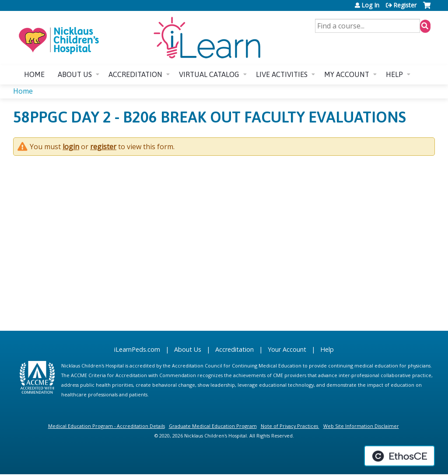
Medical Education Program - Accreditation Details (107, 426)
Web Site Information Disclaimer (361, 426)
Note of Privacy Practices (289, 426)
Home (34, 74)
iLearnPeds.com (137, 349)
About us (75, 74)
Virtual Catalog (209, 74)
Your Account (287, 349)
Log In (370, 5)
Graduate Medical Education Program (213, 426)
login (71, 147)
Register (405, 5)
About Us (188, 349)
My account (347, 74)
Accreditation (135, 74)
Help (394, 74)
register (103, 147)
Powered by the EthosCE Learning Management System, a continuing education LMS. (399, 456)
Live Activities (282, 74)
